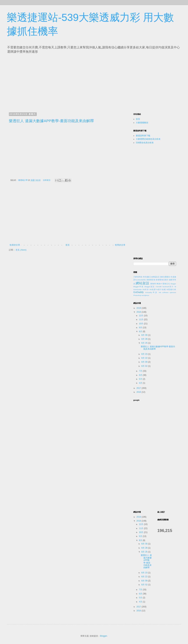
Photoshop (137, 295)
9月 (141, 328)
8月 (141, 331)
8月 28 (145, 339)
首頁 (68, 245)
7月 (141, 371)
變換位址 (166, 284)
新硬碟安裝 (151, 280)
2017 (139, 388)
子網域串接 (138, 277)
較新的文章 (15, 245)
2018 (139, 312)
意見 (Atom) (21, 250)
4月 (141, 383)
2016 (139, 392)
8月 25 (145, 343)
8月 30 (145, 335)
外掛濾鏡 (146, 277)
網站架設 (143, 283)
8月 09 (145, 362)
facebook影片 (168, 287)
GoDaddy (139, 292)
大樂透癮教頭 (142, 123)
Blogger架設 (150, 287)
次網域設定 (155, 277)
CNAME (159, 287)
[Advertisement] (41, 82)
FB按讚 (153, 290)
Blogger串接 (138, 287)
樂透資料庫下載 (143, 136)
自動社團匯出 (165, 277)
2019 (139, 308)
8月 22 (145, 358)
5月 (141, 379)
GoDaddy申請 (151, 292)
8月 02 (145, 366)
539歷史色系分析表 (145, 143)
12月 (141, 316)
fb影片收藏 (161, 290)
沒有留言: (47, 180)
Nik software (164, 292)
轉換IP (159, 284)
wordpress (145, 295)
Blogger (103, 636)
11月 (141, 320)
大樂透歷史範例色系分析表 (148, 139)
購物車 (153, 284)
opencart (173, 292)
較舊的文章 (120, 245)
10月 (141, 324)
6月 (141, 375)
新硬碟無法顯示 (162, 280)
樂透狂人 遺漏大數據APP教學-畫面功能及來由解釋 (51, 121)
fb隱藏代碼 (171, 290)
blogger (173, 284)
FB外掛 (146, 290)
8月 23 (145, 354)
